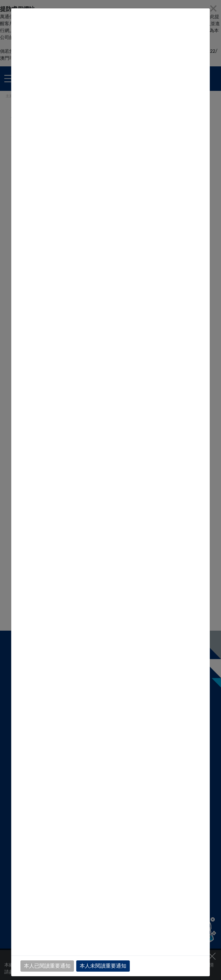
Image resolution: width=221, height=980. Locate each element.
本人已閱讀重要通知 (47, 966)
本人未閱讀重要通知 (103, 966)
